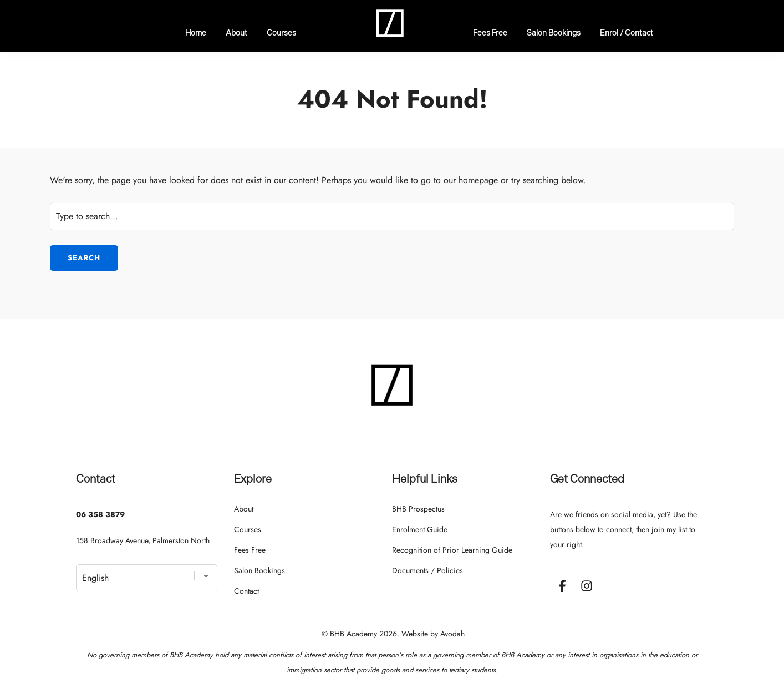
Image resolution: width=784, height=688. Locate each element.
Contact (246, 591)
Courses (281, 32)
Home (196, 32)
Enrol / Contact (627, 32)
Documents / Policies (427, 570)
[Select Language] (147, 578)
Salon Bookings (554, 32)
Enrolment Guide (420, 529)
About (236, 32)
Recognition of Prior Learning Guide (452, 550)
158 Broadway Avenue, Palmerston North (143, 540)
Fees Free (490, 32)
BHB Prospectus (418, 509)
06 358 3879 (100, 514)
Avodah (452, 634)
